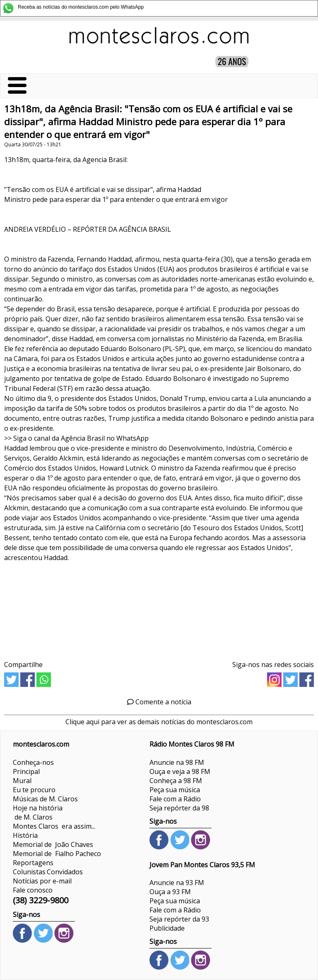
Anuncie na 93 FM (177, 883)
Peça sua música (175, 790)
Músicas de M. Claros (45, 799)
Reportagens (33, 863)
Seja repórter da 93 (179, 919)
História (25, 835)
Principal (26, 771)
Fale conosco (33, 890)
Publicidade (167, 928)
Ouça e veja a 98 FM (180, 771)
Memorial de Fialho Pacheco (57, 854)
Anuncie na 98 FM (177, 762)
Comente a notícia (159, 702)
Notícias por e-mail (42, 881)
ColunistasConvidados (48, 872)
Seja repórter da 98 (179, 808)
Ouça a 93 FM (170, 892)
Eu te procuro (34, 790)
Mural (22, 781)
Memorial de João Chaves (53, 844)
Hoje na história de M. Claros (38, 813)
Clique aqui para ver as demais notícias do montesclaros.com (159, 722)
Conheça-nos (33, 762)
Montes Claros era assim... (54, 826)
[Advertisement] (159, 608)
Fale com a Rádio (175, 799)
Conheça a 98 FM (176, 781)
